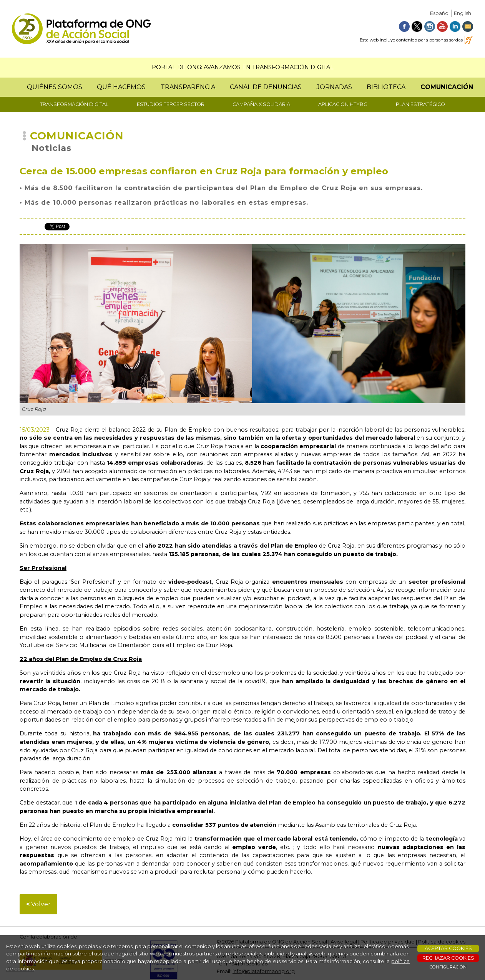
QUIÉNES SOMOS (55, 87)
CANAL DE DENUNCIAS (266, 87)
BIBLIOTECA (386, 87)
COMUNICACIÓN (447, 87)
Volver (38, 904)
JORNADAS (334, 87)
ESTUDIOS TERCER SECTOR (171, 104)
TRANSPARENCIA (188, 87)
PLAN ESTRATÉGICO (420, 104)
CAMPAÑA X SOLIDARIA (261, 104)
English (463, 13)
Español (440, 13)
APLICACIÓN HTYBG (343, 104)
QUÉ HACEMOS (121, 87)
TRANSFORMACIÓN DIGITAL (74, 104)
